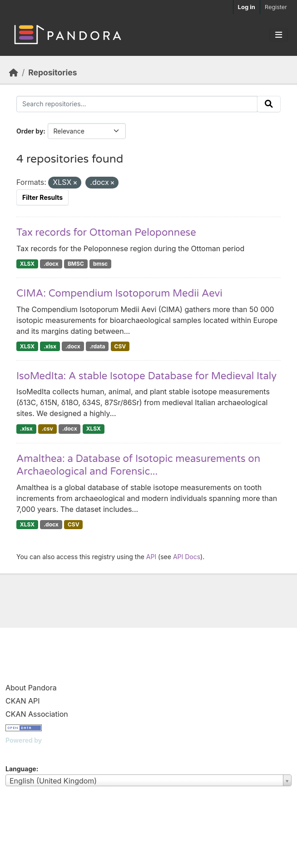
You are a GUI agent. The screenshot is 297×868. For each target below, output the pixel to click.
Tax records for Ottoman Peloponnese (106, 233)
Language (21, 769)
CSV (120, 346)
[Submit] (269, 104)
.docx (51, 264)
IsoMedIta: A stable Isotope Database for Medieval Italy (146, 376)
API (151, 557)
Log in (247, 7)
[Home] (14, 72)
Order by (30, 131)
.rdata (97, 346)
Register (276, 7)
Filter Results (42, 197)
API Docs (187, 557)
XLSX (27, 264)
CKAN (21, 751)
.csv (47, 429)
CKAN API (23, 701)
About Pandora (31, 688)
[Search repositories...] (137, 104)
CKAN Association (37, 714)
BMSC (76, 264)
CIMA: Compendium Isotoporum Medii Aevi (119, 293)
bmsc (100, 264)
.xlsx (50, 346)
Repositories (52, 72)
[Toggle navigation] (279, 35)
